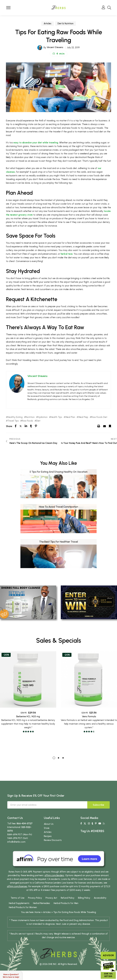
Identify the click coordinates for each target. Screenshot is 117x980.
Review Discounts (53, 840)
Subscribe (98, 805)
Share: (9, 426)
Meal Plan (70, 417)
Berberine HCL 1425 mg (28, 721)
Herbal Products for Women (23, 907)
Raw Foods (27, 421)
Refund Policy (68, 898)
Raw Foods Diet (99, 417)
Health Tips (56, 417)
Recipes (48, 836)
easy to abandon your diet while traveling (36, 143)
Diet (38, 421)
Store (47, 828)
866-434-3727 (25, 824)
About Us (49, 824)
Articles (48, 24)
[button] (59, 54)
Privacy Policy (35, 898)
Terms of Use (18, 898)
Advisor (108, 955)
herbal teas (67, 254)
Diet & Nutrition (66, 24)
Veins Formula (89, 722)
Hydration (43, 417)
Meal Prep (83, 417)
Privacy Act (51, 898)
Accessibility (100, 898)
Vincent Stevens (55, 47)
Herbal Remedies (42, 903)
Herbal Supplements (19, 903)
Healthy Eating (15, 417)
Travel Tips (13, 421)
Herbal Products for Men (66, 903)
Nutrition (30, 417)
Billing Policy (84, 898)
